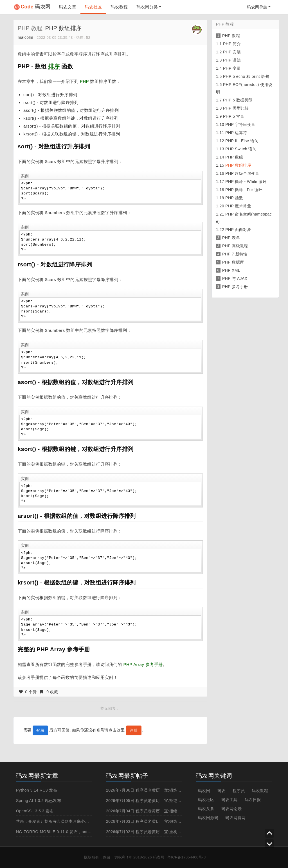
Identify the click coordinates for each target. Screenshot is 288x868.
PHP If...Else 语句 (242, 141)
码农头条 (206, 809)
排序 (54, 66)
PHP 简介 (232, 44)
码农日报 (253, 800)
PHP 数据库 (233, 262)
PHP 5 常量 (234, 116)
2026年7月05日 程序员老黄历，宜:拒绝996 (145, 801)
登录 (40, 730)
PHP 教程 (30, 28)
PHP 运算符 (236, 133)
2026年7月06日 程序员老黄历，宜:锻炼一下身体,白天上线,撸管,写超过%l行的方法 (180, 790)
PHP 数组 (234, 157)
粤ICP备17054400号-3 (187, 857)
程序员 (239, 791)
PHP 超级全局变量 (242, 173)
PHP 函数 (234, 198)
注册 (134, 730)
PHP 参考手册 (235, 287)
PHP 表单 (231, 238)
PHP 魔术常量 (238, 206)
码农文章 (67, 7)
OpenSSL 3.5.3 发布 (35, 811)
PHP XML (231, 270)
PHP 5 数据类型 (238, 100)
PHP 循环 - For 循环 (244, 190)
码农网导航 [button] (257, 7)
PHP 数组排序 (238, 165)
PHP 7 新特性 (235, 254)
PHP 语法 (232, 60)
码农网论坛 (231, 809)
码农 (221, 791)
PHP (84, 81)
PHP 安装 (232, 52)
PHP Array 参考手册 (143, 664)
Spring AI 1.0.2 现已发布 (39, 801)
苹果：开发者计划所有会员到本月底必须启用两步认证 (65, 821)
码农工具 (229, 800)
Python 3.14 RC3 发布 (37, 790)
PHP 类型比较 (236, 108)
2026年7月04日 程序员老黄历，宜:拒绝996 (145, 811)
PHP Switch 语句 (241, 149)
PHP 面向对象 (238, 230)
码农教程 (119, 7)
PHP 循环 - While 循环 (246, 182)
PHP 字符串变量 (240, 124)
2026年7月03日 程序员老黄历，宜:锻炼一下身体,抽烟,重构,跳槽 (164, 821)
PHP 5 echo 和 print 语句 (246, 76)
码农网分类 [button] (147, 7)
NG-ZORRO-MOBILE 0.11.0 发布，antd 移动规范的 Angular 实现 (76, 832)
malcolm (25, 37)
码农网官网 (235, 818)
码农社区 (93, 7)
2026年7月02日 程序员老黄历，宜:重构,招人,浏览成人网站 (159, 832)
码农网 (36, 7)
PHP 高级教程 (235, 246)
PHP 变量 (232, 68)
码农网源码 (208, 818)
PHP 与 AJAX (235, 278)
